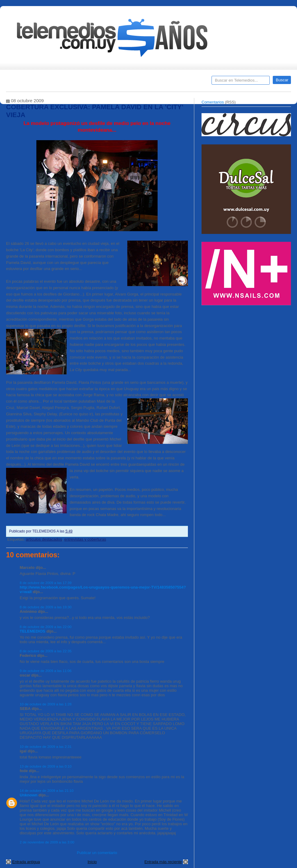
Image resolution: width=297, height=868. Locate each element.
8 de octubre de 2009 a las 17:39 (46, 583)
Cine (125, 82)
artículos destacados (44, 539)
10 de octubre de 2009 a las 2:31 (46, 746)
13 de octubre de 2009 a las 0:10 (46, 766)
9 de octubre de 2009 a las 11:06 (46, 671)
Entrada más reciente (163, 862)
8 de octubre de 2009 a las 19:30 (46, 607)
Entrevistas (84, 82)
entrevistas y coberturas (85, 539)
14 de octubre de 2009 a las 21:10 (47, 790)
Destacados (31, 82)
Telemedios (189, 82)
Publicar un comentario (97, 853)
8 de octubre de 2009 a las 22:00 (46, 627)
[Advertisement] (247, 351)
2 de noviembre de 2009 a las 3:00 (47, 842)
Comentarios (213, 102)
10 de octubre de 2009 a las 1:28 (46, 704)
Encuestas (151, 82)
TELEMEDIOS (33, 631)
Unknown (29, 795)
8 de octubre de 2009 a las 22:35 (46, 651)
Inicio (92, 862)
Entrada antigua (26, 862)
